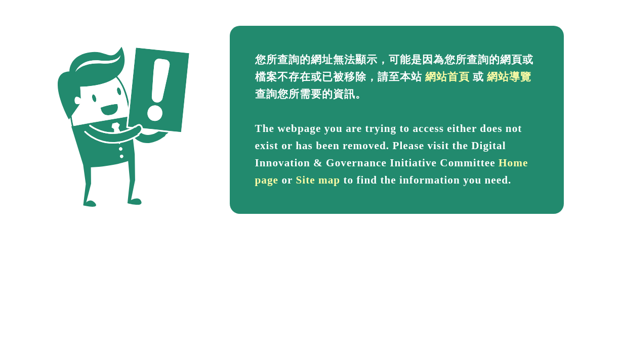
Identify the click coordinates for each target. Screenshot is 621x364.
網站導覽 (509, 77)
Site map (318, 180)
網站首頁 (447, 77)
